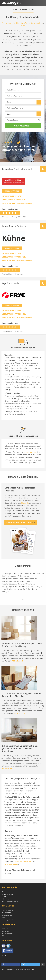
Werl (23, 26)
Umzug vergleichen (29, 976)
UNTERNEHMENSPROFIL (12, 196)
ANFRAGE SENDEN (12, 191)
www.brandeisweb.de (23, 868)
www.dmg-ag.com (11, 870)
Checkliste (25, 503)
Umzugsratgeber (30, 452)
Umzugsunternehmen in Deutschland (12, 976)
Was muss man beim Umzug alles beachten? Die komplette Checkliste (22, 701)
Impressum (5, 935)
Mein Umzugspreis (23, 126)
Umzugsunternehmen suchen (10, 908)
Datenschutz (5, 937)
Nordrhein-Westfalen (21, 23)
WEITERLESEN (17, 667)
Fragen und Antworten (8, 916)
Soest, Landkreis (37, 23)
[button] (11, 971)
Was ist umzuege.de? (8, 900)
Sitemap (4, 962)
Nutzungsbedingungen (8, 940)
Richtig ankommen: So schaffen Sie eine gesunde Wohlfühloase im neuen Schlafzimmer (20, 755)
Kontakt (4, 924)
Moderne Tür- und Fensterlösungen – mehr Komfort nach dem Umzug (22, 651)
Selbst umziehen (6, 905)
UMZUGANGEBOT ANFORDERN (14, 200)
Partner (4, 903)
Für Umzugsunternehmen (9, 926)
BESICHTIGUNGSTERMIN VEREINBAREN (17, 203)
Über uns (4, 898)
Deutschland (7, 23)
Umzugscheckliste (7, 921)
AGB (3, 942)
